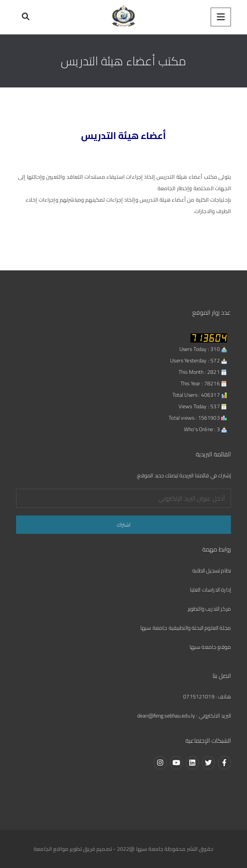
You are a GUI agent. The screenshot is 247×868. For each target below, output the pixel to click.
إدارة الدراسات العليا (210, 590)
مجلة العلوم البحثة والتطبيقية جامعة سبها (186, 628)
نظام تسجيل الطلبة (212, 571)
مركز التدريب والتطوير (209, 609)
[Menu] (221, 17)
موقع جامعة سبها (210, 647)
